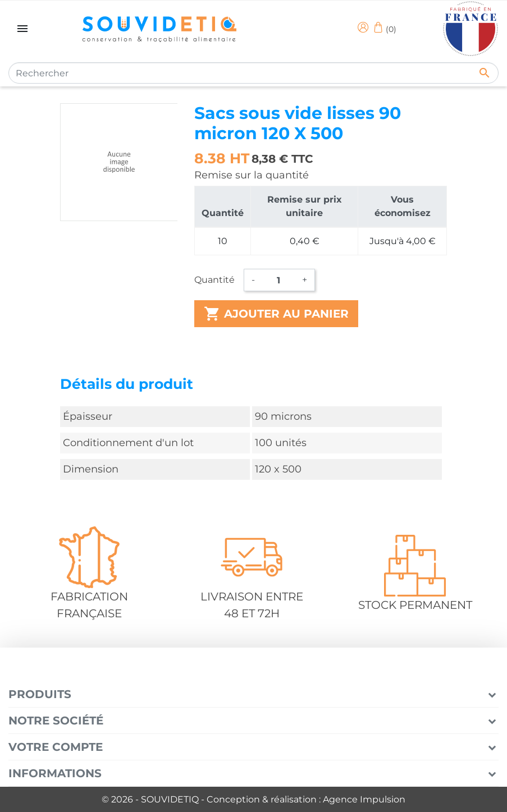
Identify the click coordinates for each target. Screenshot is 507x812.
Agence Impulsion (364, 799)
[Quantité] (278, 280)
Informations (55, 773)
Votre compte (56, 747)
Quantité (214, 280)
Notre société (56, 721)
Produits (40, 694)
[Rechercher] (253, 73)
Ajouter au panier (276, 314)
